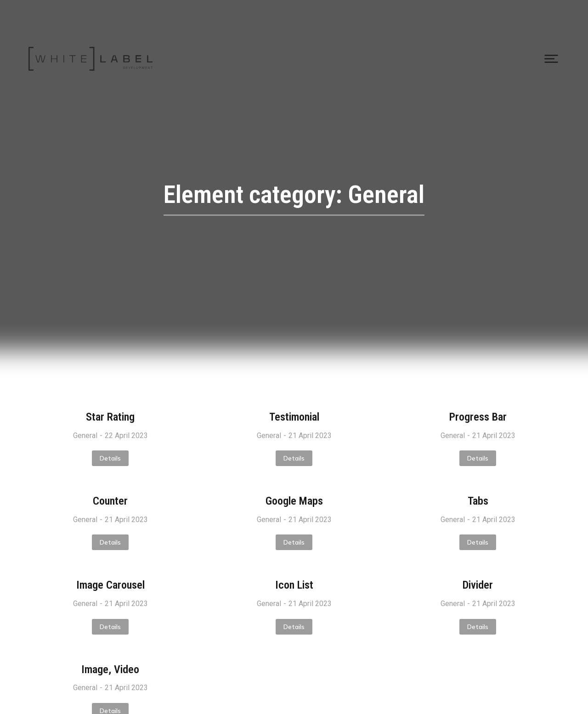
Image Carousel (110, 585)
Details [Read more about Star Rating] (110, 458)
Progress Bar (478, 417)
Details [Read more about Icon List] (294, 627)
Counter (110, 501)
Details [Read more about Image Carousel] (110, 627)
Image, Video (110, 669)
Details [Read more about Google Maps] (294, 542)
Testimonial (294, 417)
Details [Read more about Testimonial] (294, 458)
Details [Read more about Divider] (478, 627)
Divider (478, 585)
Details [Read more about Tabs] (478, 542)
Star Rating (110, 417)
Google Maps (294, 501)
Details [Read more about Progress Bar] (478, 458)
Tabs (478, 501)
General (85, 436)
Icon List (294, 585)
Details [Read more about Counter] (110, 542)
